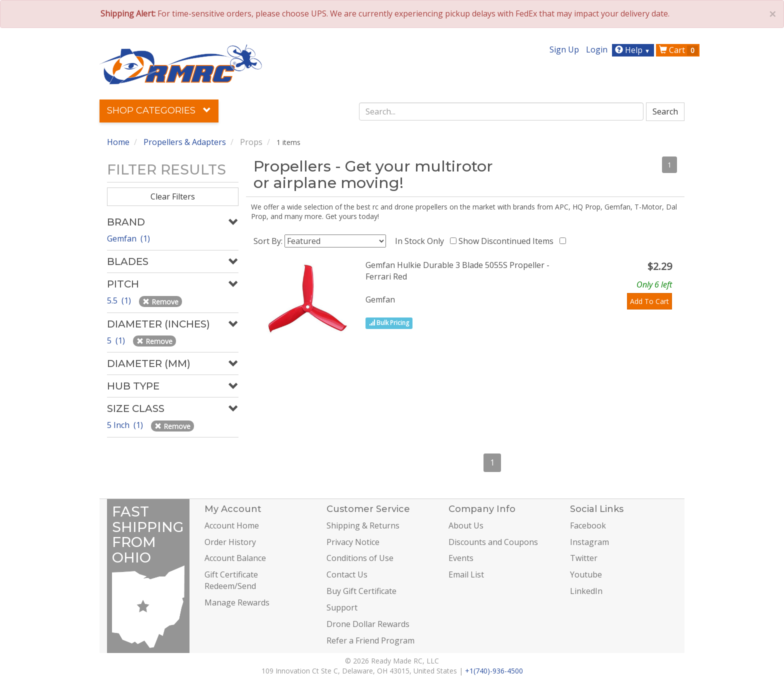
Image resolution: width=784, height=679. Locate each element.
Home (118, 142)
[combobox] (501, 111)
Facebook (588, 525)
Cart (678, 50)
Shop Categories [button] (159, 110)
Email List (466, 574)
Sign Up (564, 49)
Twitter (584, 558)
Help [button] (634, 50)
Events (461, 558)
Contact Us (347, 574)
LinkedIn (586, 591)
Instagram (589, 542)
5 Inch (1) (126, 425)
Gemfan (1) (128, 238)
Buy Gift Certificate (361, 591)
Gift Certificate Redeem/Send (231, 580)
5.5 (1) (120, 300)
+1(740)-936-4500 (494, 671)
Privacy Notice (353, 542)
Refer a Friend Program (370, 640)
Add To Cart (649, 301)
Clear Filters (173, 196)
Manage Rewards (237, 602)
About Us (466, 525)
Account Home (232, 525)
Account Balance (235, 558)
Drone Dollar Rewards (368, 624)
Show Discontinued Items (508, 241)
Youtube (586, 574)
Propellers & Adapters (185, 142)
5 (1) (117, 340)
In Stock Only (421, 241)
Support (342, 607)
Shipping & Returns (363, 525)
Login (597, 49)
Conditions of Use (360, 558)
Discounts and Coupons (493, 542)
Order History (230, 542)
